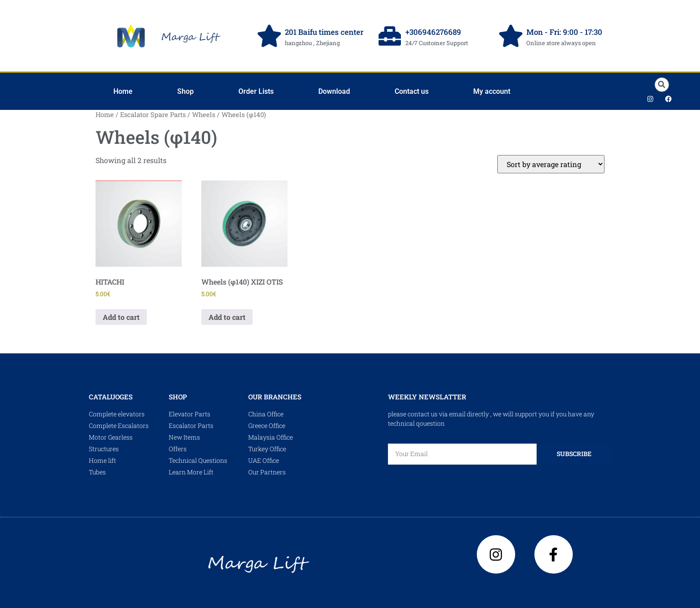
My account (492, 91)
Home (123, 91)
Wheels (204, 115)
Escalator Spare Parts (153, 115)
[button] (662, 85)
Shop (185, 91)
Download (334, 91)
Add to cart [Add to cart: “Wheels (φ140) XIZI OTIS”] (227, 317)
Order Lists (256, 91)
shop (178, 397)
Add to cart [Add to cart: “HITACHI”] (121, 317)
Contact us (412, 91)
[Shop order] (551, 164)
